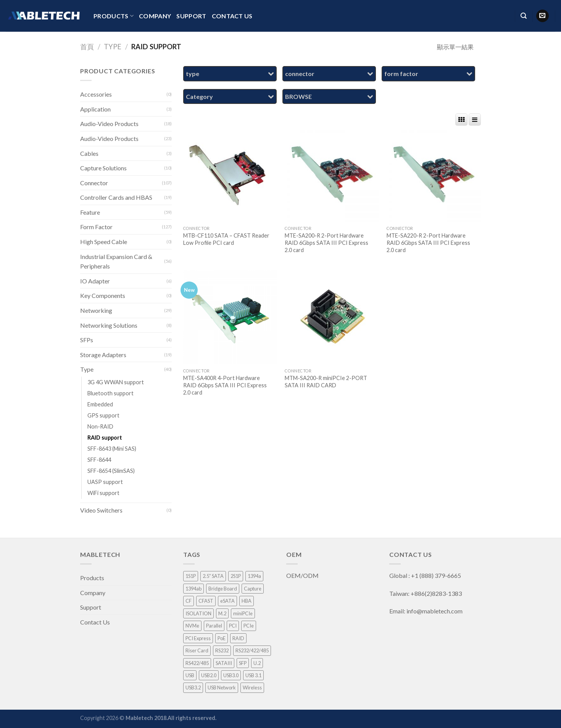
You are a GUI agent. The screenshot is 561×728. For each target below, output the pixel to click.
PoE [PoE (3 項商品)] (222, 638)
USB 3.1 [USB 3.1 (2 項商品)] (253, 675)
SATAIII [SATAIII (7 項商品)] (224, 663)
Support (191, 16)
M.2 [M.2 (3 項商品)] (222, 613)
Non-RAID (100, 426)
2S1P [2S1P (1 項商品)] (236, 576)
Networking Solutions (109, 325)
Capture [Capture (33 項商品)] (253, 589)
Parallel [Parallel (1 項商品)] (214, 626)
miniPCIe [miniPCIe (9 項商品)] (243, 613)
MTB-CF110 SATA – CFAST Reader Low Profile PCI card (226, 239)
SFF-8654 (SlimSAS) (111, 471)
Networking (96, 310)
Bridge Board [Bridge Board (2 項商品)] (223, 589)
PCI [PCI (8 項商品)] (233, 626)
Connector (94, 183)
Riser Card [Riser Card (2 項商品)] (197, 650)
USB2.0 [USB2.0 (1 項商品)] (209, 675)
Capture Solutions (103, 168)
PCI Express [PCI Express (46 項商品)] (198, 638)
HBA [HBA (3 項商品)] (247, 601)
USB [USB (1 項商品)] (190, 675)
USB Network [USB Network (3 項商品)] (222, 688)
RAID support (105, 438)
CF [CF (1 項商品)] (189, 601)
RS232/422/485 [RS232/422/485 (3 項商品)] (252, 650)
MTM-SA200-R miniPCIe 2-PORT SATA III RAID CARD (326, 382)
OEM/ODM (303, 575)
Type (113, 47)
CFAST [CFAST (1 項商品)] (206, 601)
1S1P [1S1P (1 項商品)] (191, 576)
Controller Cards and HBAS (116, 197)
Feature (90, 212)
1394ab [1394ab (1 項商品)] (193, 589)
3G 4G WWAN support (116, 382)
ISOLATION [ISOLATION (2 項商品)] (198, 613)
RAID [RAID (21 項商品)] (238, 638)
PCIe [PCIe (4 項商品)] (249, 626)
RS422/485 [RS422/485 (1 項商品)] (197, 663)
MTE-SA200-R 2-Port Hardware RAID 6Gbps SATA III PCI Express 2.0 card (326, 243)
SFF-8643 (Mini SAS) (112, 449)
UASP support (105, 482)
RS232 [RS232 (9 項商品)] (222, 650)
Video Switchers (101, 510)
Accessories (96, 94)
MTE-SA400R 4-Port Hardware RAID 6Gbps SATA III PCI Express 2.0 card (225, 385)
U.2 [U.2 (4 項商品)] (257, 663)
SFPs (87, 340)
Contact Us (232, 16)
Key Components (103, 295)
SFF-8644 (99, 460)
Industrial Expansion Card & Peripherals (116, 261)
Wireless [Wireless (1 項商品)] (252, 688)
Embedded (100, 404)
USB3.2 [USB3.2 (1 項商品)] (193, 688)
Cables (89, 153)
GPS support (103, 415)
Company (155, 16)
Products (114, 16)
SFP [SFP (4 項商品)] (243, 663)
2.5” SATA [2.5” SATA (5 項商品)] (213, 576)
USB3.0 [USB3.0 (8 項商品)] (231, 675)
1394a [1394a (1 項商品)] (254, 576)
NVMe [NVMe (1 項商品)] (192, 626)
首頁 (87, 47)
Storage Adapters (103, 355)
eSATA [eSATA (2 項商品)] (227, 601)
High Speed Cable (104, 242)
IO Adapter (95, 281)
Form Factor (96, 227)
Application (95, 109)
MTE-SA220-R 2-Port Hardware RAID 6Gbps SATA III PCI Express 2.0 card (428, 243)
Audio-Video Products (109, 124)
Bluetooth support (110, 393)
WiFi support (103, 493)
